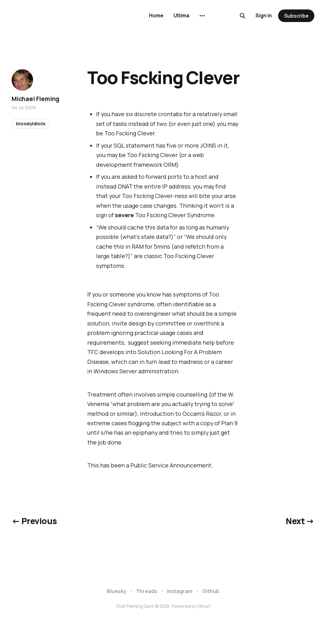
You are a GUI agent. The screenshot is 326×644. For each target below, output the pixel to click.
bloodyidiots (31, 124)
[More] (202, 16)
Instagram (180, 591)
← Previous (34, 521)
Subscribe (296, 16)
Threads (147, 591)
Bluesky (117, 591)
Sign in (264, 15)
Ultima (181, 15)
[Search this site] (243, 16)
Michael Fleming (35, 99)
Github (211, 591)
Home (156, 15)
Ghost (204, 606)
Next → (300, 521)
